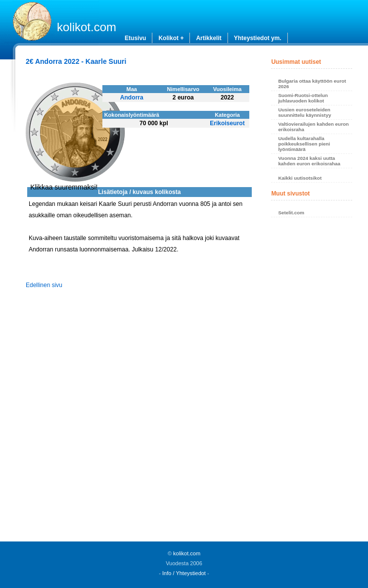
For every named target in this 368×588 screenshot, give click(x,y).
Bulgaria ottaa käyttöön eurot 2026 (312, 84)
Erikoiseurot (227, 123)
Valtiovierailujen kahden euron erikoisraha (313, 127)
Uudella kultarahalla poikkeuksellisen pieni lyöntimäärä (304, 144)
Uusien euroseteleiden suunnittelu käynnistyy (304, 112)
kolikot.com (87, 27)
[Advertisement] (311, 382)
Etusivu (135, 38)
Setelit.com (291, 213)
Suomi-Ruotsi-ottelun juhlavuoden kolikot (303, 98)
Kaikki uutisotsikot (300, 178)
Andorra (132, 98)
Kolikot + (171, 38)
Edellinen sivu (44, 285)
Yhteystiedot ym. (258, 38)
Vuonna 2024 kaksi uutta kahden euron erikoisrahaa (309, 161)
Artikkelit (208, 38)
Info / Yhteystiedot (184, 573)
